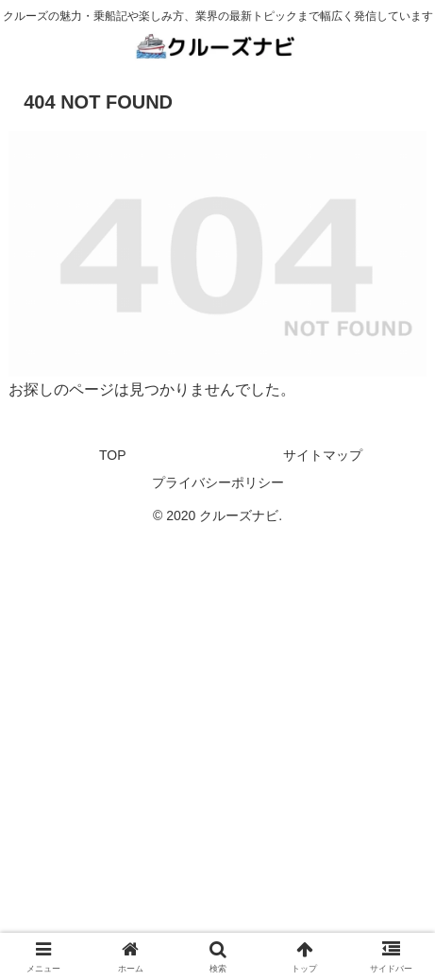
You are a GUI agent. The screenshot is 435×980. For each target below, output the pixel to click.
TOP (113, 455)
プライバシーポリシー (218, 482)
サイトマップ (323, 455)
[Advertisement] (217, 753)
